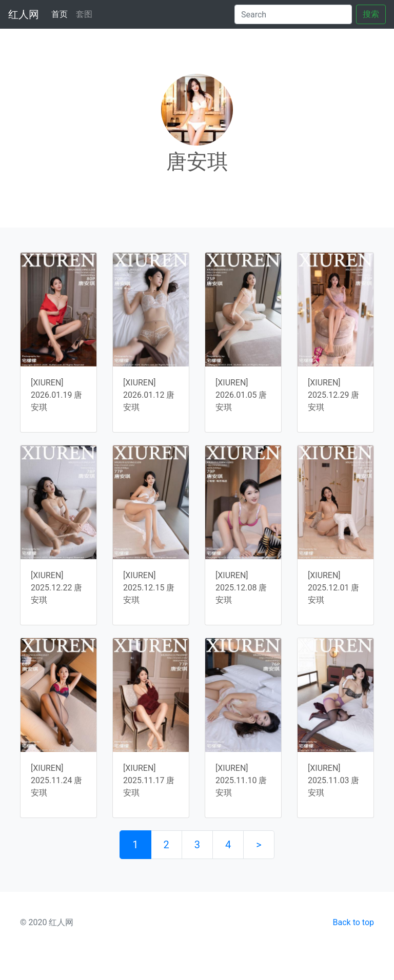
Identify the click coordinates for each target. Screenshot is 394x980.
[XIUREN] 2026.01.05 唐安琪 (241, 395)
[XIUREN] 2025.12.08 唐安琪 (241, 588)
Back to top (353, 922)
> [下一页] (259, 845)
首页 (62, 14)
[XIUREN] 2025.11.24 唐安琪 (56, 780)
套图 (84, 14)
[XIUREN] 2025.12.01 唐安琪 (333, 588)
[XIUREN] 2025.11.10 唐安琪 (241, 780)
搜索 (371, 14)
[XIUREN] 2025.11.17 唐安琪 (149, 780)
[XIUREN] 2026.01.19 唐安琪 (56, 395)
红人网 (24, 14)
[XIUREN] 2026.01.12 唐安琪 (149, 395)
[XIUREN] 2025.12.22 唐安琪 (56, 588)
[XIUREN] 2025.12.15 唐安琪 (149, 588)
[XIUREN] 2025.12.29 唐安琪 (333, 395)
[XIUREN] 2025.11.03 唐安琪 (333, 780)
